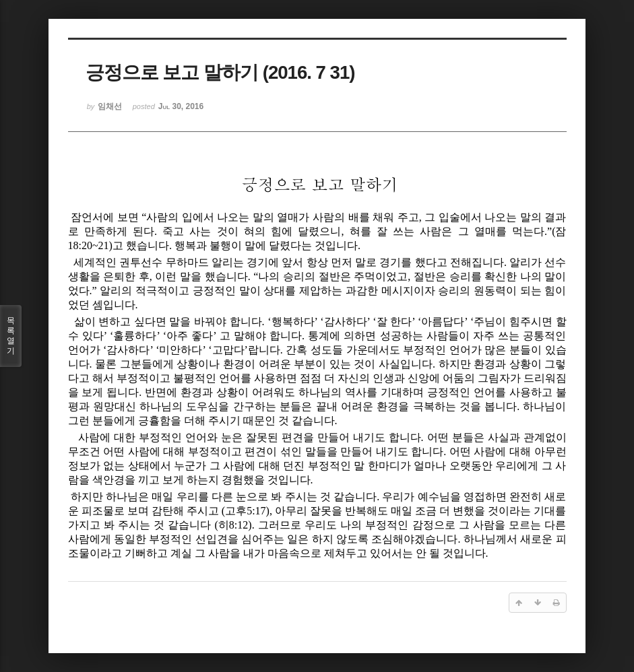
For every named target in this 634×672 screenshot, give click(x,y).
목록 (11, 336)
